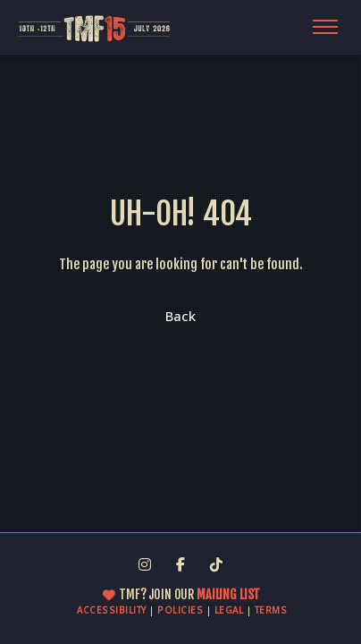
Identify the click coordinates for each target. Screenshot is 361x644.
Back (180, 316)
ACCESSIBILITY (112, 610)
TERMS (271, 610)
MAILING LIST (227, 594)
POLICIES (180, 610)
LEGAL (229, 610)
